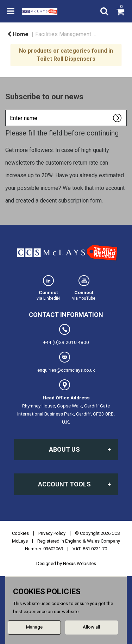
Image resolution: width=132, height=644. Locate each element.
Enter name (7, 110)
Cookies (20, 533)
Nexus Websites (80, 563)
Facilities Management (63, 34)
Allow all (91, 627)
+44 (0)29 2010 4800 (66, 334)
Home (18, 34)
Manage (34, 627)
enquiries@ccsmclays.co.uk (66, 362)
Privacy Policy (52, 533)
